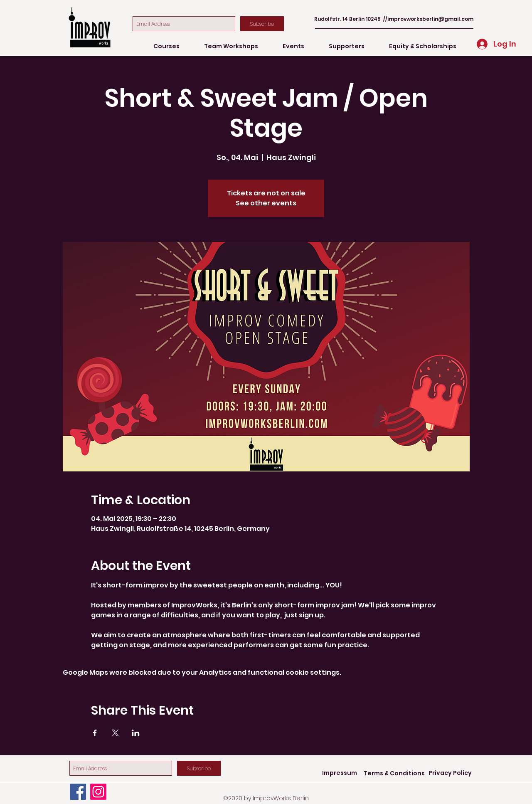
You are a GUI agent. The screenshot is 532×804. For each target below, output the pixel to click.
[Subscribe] (262, 24)
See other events (266, 203)
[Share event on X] (115, 733)
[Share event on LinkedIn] (136, 733)
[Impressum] (340, 773)
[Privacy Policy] (450, 773)
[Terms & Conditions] (394, 773)
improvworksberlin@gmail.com (430, 19)
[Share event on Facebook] (95, 733)
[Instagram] (98, 792)
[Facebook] (78, 792)
